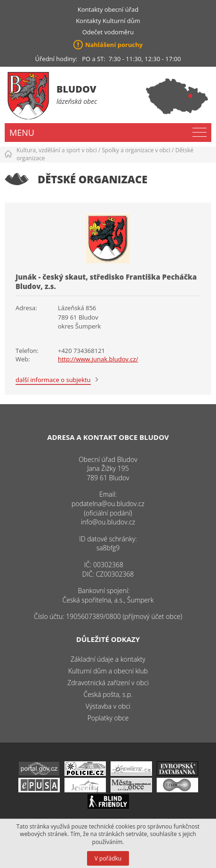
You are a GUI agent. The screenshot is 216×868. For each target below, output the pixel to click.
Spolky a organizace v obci (136, 150)
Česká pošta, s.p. (108, 694)
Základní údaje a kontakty (108, 659)
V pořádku (108, 858)
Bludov (76, 89)
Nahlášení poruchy (114, 45)
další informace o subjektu (53, 380)
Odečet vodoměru (108, 32)
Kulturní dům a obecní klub (108, 671)
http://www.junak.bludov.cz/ (98, 359)
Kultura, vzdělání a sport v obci (57, 150)
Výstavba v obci (108, 706)
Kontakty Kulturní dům (108, 21)
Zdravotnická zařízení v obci (108, 683)
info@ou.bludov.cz (108, 522)
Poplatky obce (108, 718)
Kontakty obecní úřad (108, 9)
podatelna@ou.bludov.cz (108, 504)
